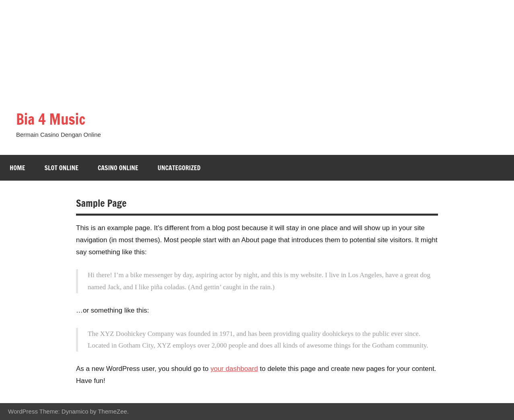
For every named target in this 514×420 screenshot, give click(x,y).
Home (17, 168)
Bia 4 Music (51, 119)
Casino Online (118, 168)
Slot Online (61, 168)
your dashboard (234, 369)
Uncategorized (179, 168)
